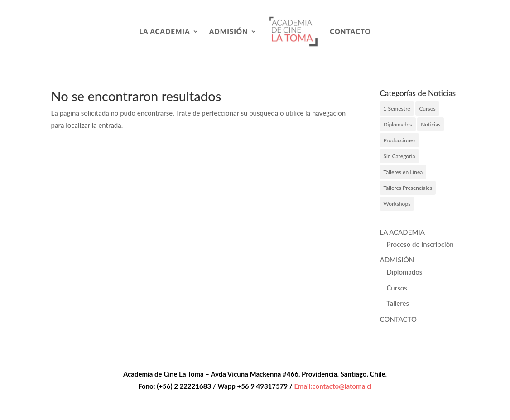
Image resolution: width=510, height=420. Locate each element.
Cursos (397, 288)
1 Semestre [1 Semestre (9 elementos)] (397, 109)
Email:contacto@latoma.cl (333, 386)
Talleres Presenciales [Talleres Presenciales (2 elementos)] (408, 188)
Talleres (397, 303)
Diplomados (404, 272)
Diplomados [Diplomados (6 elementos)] (397, 124)
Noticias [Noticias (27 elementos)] (431, 124)
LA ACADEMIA (165, 31)
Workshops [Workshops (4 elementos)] (397, 204)
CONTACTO (350, 31)
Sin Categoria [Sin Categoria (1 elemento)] (399, 156)
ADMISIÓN (229, 31)
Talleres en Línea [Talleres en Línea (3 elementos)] (403, 172)
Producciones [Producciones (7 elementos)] (399, 140)
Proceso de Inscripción (420, 244)
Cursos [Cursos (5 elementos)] (427, 109)
